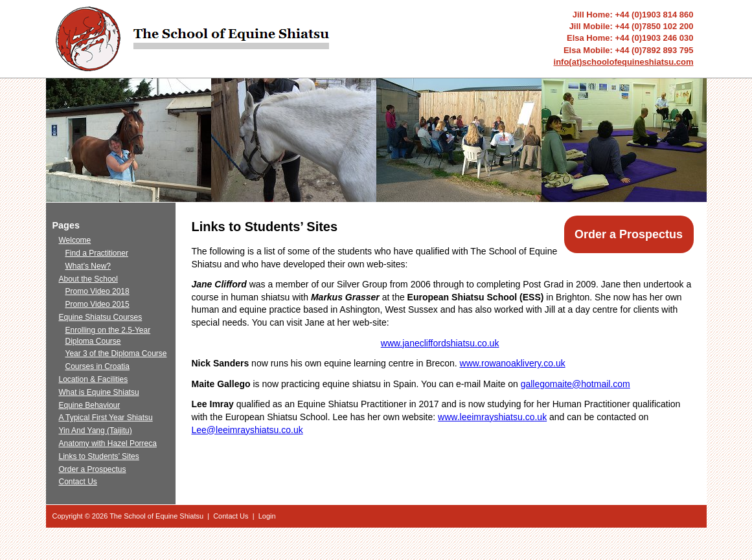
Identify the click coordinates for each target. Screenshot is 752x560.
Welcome (75, 240)
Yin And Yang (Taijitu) (96, 431)
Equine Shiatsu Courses (101, 317)
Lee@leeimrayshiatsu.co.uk (247, 430)
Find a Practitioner (97, 253)
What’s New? (88, 266)
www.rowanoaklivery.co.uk (513, 363)
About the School (88, 279)
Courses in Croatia (97, 366)
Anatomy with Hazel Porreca (108, 443)
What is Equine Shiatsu (99, 392)
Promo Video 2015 (97, 304)
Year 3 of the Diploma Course (116, 353)
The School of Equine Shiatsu (156, 516)
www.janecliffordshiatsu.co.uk (440, 343)
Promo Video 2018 (97, 291)
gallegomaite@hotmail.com (575, 384)
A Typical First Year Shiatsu (106, 418)
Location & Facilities (94, 379)
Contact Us (78, 482)
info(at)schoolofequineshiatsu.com (624, 62)
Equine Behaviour (90, 405)
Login (267, 516)
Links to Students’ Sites (99, 456)
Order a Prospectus (629, 234)
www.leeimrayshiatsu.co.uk (492, 417)
